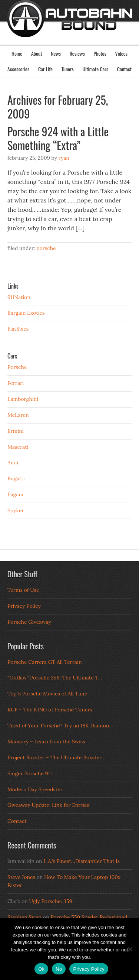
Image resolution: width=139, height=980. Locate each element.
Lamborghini (23, 399)
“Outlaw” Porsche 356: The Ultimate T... (55, 678)
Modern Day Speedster (35, 789)
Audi (13, 463)
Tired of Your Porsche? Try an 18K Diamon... (60, 726)
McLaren (18, 415)
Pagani (15, 494)
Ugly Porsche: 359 (50, 901)
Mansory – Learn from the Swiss (46, 742)
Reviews (77, 53)
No (59, 969)
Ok (41, 969)
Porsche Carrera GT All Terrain (45, 662)
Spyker (16, 510)
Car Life (45, 69)
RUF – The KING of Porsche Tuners (50, 710)
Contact (124, 69)
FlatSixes (18, 329)
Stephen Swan (24, 917)
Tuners (68, 69)
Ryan (64, 158)
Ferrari (16, 383)
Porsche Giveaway (29, 622)
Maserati (18, 447)
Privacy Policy (24, 606)
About (37, 53)
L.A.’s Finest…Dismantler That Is (82, 861)
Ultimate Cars (95, 69)
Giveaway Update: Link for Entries (48, 805)
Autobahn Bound (69, 29)
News (56, 53)
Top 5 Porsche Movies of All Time (47, 694)
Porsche (46, 248)
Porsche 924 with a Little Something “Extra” (58, 138)
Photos (100, 53)
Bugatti (16, 478)
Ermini (16, 431)
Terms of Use (23, 590)
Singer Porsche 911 (30, 773)
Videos (121, 53)
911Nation (19, 297)
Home (17, 53)
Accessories (18, 69)
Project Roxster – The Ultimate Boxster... (56, 757)
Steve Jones (21, 877)
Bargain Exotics (26, 313)
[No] (130, 949)
